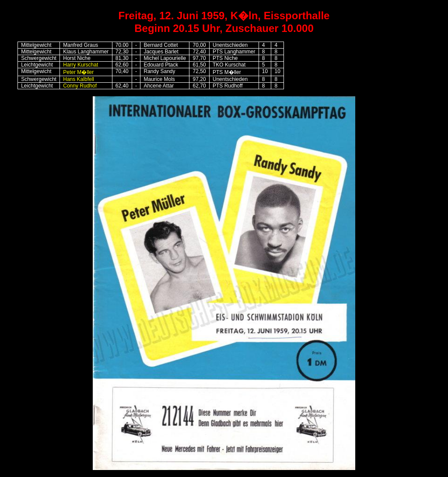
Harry (80, 65)
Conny (71, 86)
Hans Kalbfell (79, 79)
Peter (78, 72)
